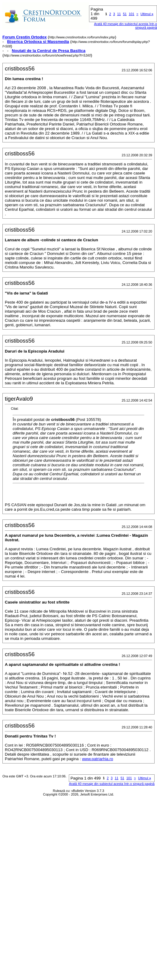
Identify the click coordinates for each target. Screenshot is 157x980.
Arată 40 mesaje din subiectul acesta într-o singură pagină (112, 784)
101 (131, 14)
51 (125, 14)
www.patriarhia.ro (98, 759)
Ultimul (147, 14)
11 (119, 14)
